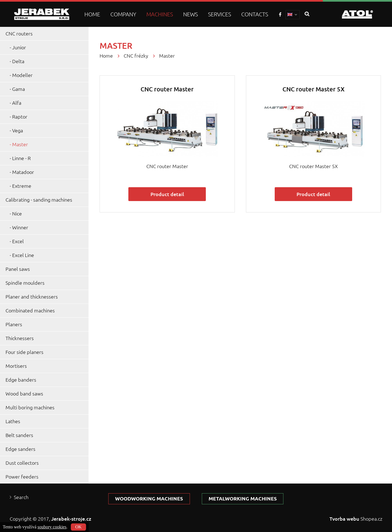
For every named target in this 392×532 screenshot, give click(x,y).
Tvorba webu (344, 519)
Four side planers (24, 352)
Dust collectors (22, 463)
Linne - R (21, 158)
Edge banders (21, 380)
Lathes (13, 421)
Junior (19, 47)
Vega (18, 131)
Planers (14, 324)
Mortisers (16, 366)
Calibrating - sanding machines (39, 200)
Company (123, 14)
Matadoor (23, 172)
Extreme (22, 186)
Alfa (17, 103)
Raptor (20, 117)
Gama (19, 89)
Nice (17, 214)
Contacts (255, 14)
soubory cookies (52, 527)
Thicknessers (20, 338)
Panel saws (18, 269)
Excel (18, 241)
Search (21, 497)
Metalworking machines (243, 499)
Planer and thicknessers (32, 297)
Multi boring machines (30, 408)
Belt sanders (19, 435)
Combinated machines (30, 311)
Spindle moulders (25, 283)
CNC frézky (136, 56)
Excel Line (23, 255)
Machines (160, 14)
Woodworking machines (149, 499)
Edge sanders (20, 449)
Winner (20, 228)
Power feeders (22, 477)
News (190, 14)
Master (20, 144)
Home (92, 14)
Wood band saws (24, 394)
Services (220, 14)
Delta (18, 61)
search (307, 14)
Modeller (22, 75)
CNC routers (19, 34)
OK (78, 527)
